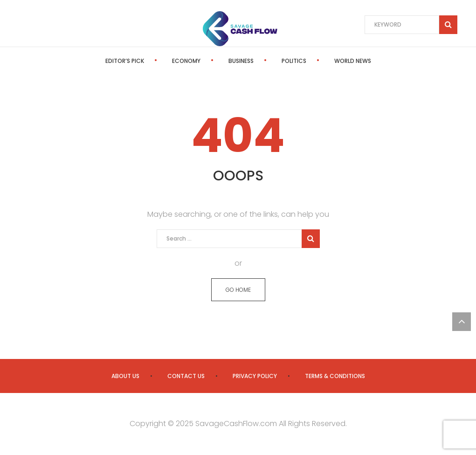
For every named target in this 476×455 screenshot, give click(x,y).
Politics (294, 61)
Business (241, 61)
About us (125, 376)
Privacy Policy (255, 376)
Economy (186, 61)
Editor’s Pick (125, 61)
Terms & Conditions (335, 376)
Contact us (186, 376)
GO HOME (238, 290)
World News (353, 61)
